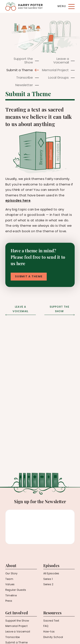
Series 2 (48, 585)
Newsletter (24, 85)
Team (9, 579)
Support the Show (23, 61)
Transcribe (25, 78)
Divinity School (53, 637)
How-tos (49, 632)
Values (10, 585)
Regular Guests (16, 590)
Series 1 (48, 579)
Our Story (11, 574)
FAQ (46, 626)
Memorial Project (55, 70)
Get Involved (17, 613)
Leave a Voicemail (61, 61)
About (11, 566)
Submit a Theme (20, 70)
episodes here (18, 201)
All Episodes (51, 574)
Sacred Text (51, 621)
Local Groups (58, 78)
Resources (52, 613)
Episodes (51, 566)
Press (9, 601)
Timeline (11, 596)
